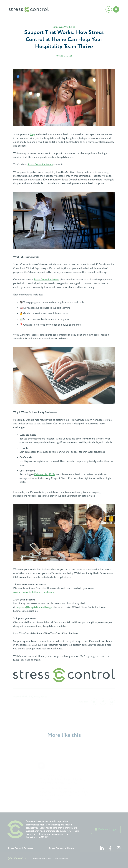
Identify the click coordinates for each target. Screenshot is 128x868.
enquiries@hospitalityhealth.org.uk (35, 607)
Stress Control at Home (40, 165)
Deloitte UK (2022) (44, 474)
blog (32, 134)
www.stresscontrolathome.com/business (35, 592)
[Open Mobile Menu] (116, 9)
